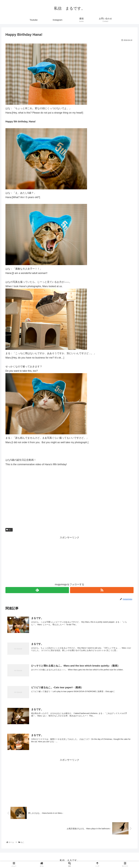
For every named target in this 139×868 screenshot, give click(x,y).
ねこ (9, 530)
